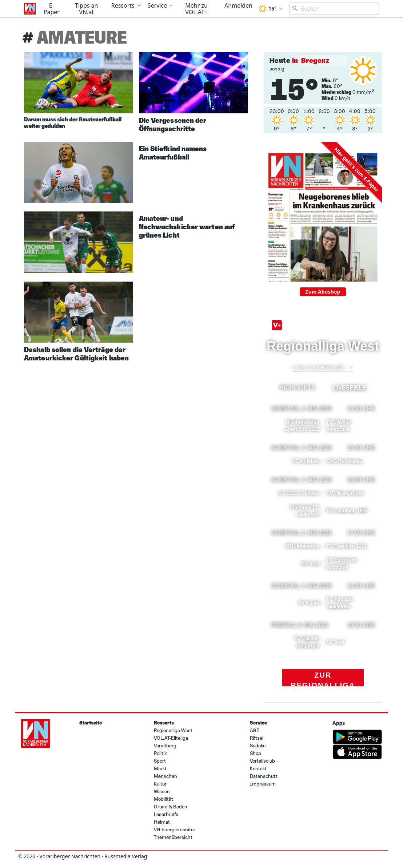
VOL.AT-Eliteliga (171, 738)
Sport (160, 761)
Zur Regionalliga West (323, 679)
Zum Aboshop (323, 292)
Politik (160, 753)
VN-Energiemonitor (175, 830)
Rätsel (257, 738)
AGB (255, 730)
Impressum (263, 784)
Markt (160, 769)
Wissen (162, 792)
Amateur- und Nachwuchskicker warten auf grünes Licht (187, 227)
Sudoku (258, 746)
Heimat (162, 822)
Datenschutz (264, 776)
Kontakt (258, 769)
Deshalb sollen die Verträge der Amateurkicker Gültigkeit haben (76, 354)
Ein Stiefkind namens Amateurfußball (173, 153)
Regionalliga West (173, 730)
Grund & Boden (171, 807)
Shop (256, 753)
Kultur (160, 784)
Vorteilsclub (262, 761)
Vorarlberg (165, 746)
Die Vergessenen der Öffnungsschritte (173, 124)
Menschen (165, 776)
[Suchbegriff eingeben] (334, 9)
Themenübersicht (173, 837)
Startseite (91, 723)
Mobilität (163, 799)
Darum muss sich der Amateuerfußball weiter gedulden (73, 123)
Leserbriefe (166, 814)
